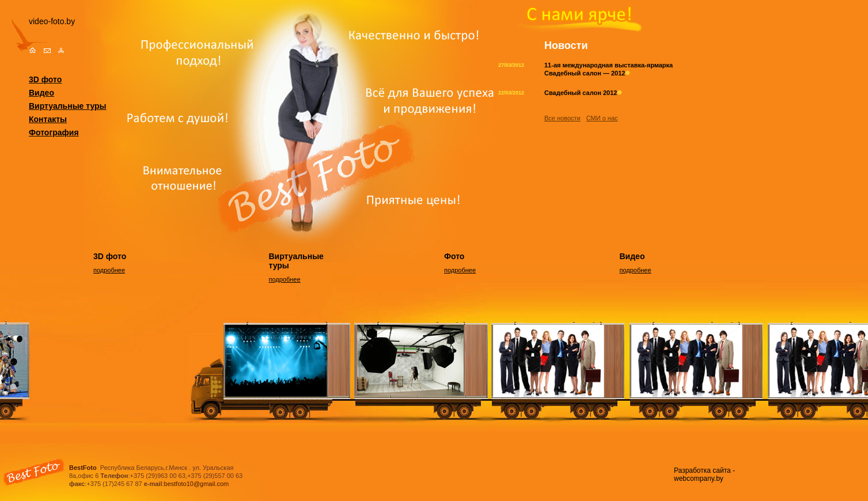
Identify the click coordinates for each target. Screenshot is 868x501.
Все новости (562, 118)
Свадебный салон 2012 (583, 93)
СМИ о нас (602, 118)
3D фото (45, 79)
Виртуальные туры (68, 106)
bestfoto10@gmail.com (197, 484)
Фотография (54, 132)
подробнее (109, 270)
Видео (41, 93)
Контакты (48, 119)
